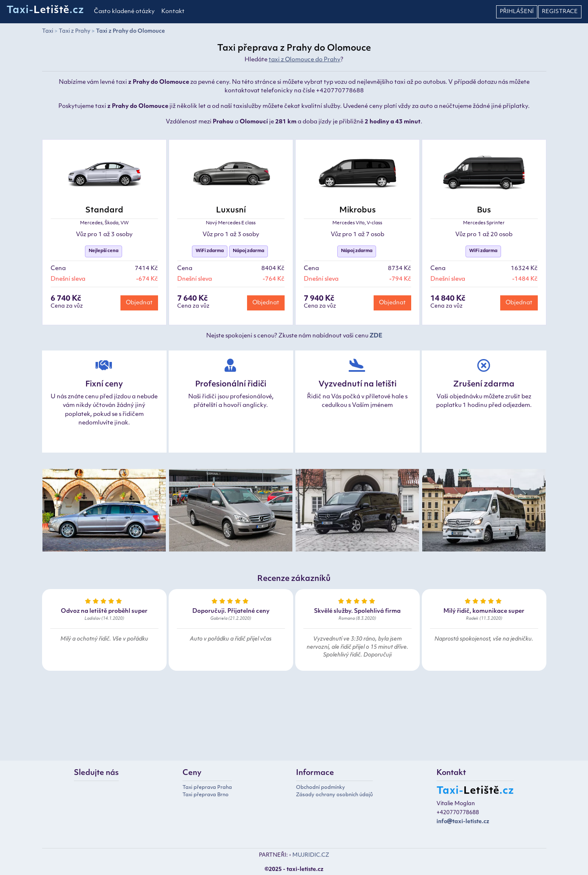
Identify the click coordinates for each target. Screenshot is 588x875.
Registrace (560, 12)
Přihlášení (517, 12)
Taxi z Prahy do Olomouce (130, 31)
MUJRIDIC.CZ (311, 855)
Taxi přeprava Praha (207, 788)
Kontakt (173, 12)
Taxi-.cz (45, 11)
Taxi (48, 31)
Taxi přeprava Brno (206, 795)
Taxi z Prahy (75, 31)
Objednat (139, 303)
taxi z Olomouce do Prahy (305, 60)
